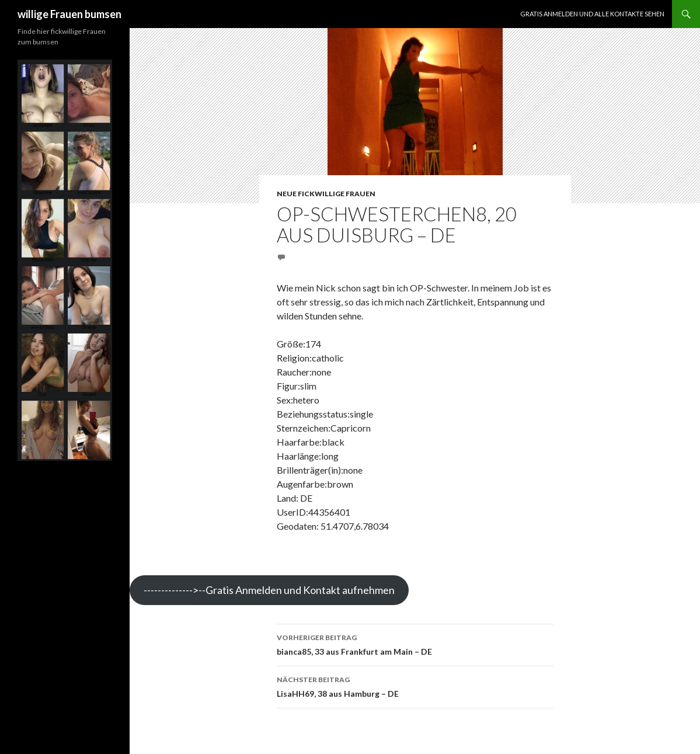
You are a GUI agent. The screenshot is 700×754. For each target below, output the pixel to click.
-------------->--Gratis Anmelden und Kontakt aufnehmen (269, 590)
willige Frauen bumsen (69, 14)
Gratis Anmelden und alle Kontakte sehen (592, 14)
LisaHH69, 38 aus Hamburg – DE (415, 686)
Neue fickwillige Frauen (326, 194)
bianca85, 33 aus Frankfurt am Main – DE (415, 644)
